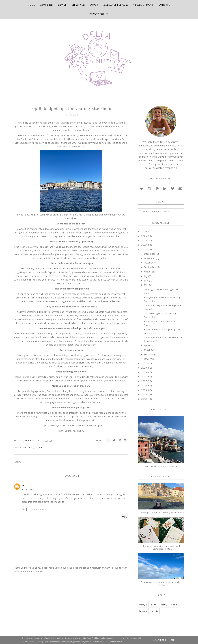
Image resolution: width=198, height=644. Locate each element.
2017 (144, 381)
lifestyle (143, 605)
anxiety (154, 611)
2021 (144, 363)
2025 (144, 236)
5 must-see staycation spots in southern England (162, 584)
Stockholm (61, 123)
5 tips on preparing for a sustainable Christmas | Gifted (162, 547)
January (148, 359)
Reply (125, 517)
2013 (144, 399)
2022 (144, 249)
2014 (144, 394)
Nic (24, 485)
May (146, 285)
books (174, 605)
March (147, 350)
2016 (144, 385)
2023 (144, 245)
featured (28, 448)
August (148, 272)
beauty (164, 605)
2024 (144, 240)
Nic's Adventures (37, 509)
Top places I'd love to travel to (161, 466)
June (146, 280)
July (146, 276)
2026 (144, 231)
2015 (144, 390)
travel (39, 448)
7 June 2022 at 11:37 (31, 489)
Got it (173, 640)
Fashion (143, 611)
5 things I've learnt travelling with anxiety (162, 512)
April (146, 345)
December (150, 254)
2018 (144, 376)
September (150, 267)
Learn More (160, 640)
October (148, 263)
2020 (144, 368)
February (149, 354)
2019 (144, 372)
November (150, 258)
